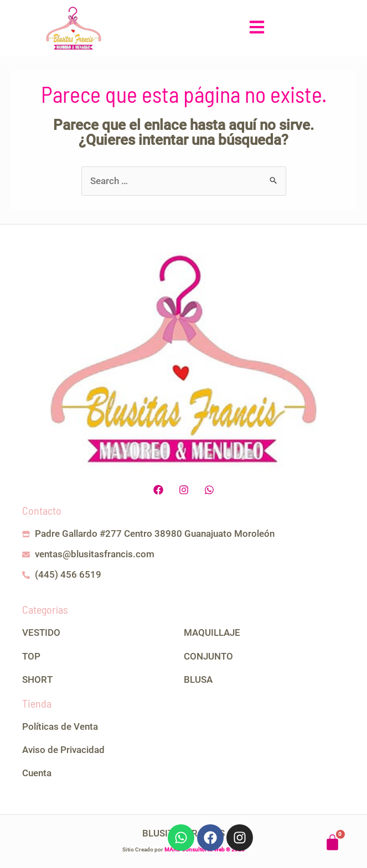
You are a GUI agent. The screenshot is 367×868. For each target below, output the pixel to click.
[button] (257, 28)
